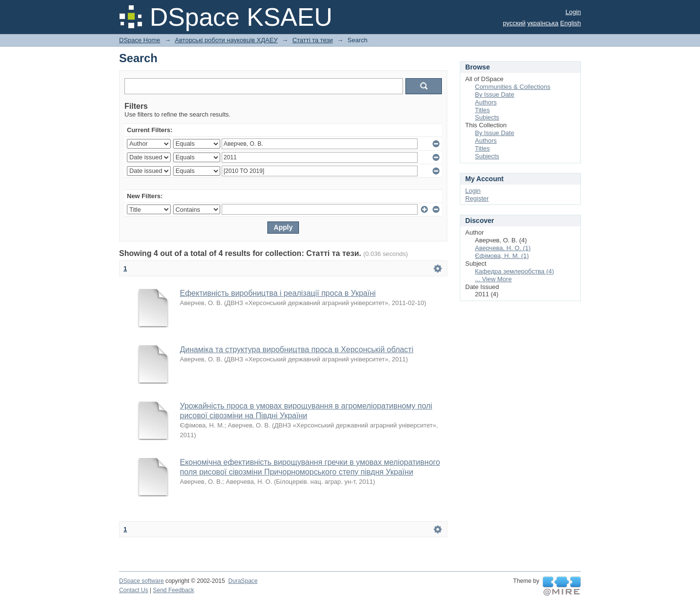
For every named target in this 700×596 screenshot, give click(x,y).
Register (477, 198)
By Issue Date (495, 94)
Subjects (487, 117)
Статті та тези (312, 40)
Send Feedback (174, 590)
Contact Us (134, 590)
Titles (482, 110)
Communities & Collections (513, 87)
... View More (493, 279)
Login (573, 12)
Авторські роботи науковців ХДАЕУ (226, 40)
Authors (486, 102)
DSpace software (141, 581)
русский (515, 23)
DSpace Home (140, 40)
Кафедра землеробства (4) (515, 271)
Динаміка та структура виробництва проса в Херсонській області (297, 349)
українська (543, 23)
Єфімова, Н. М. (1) (502, 256)
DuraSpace (243, 581)
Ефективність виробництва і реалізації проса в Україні (278, 293)
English (570, 23)
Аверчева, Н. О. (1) (503, 248)
